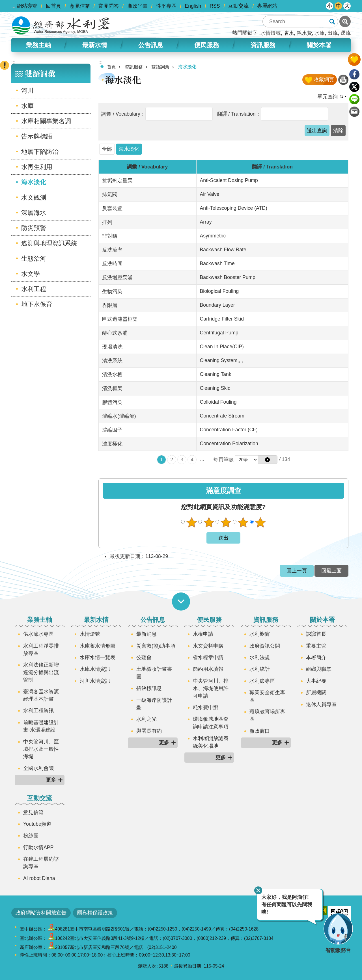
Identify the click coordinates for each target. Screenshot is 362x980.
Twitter (354, 87)
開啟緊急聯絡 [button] (5, 65)
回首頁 (53, 6)
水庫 (320, 33)
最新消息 (146, 634)
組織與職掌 (319, 669)
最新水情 (95, 45)
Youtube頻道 (37, 824)
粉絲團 (31, 836)
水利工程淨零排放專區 (41, 650)
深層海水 (34, 213)
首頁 (111, 67)
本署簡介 (316, 657)
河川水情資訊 (95, 681)
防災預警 (34, 228)
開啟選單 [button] (181, 602)
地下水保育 (37, 304)
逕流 (346, 33)
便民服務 (207, 45)
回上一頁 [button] (297, 571)
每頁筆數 (223, 460)
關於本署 (319, 45)
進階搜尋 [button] (345, 21)
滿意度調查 (224, 491)
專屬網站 (267, 6)
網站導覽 (27, 6)
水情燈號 (271, 33)
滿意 (243, 522)
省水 (289, 33)
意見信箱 (80, 6)
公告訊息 (151, 45)
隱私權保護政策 (95, 913)
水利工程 (34, 289)
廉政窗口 (260, 731)
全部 (107, 149)
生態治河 (34, 258)
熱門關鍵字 (245, 33)
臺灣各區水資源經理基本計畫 (41, 695)
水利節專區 (262, 681)
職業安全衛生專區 (267, 696)
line (354, 99)
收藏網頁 (324, 80)
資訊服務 (263, 45)
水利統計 (260, 669)
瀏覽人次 (147, 966)
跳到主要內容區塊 (3, 3)
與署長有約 (149, 731)
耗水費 (304, 33)
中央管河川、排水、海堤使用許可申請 (211, 688)
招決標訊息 (149, 688)
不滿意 (209, 522)
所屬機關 (316, 693)
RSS (215, 6)
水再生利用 (37, 167)
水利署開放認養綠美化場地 (211, 742)
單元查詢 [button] (327, 97)
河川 (27, 91)
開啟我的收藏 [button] (354, 60)
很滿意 (260, 522)
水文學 (31, 274)
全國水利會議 (38, 768)
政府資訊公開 (265, 646)
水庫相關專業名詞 (46, 121)
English (193, 6)
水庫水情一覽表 (98, 657)
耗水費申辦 (206, 708)
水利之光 (146, 719)
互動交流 (238, 6)
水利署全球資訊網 (61, 25)
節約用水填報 (208, 669)
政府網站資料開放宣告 (41, 913)
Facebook (354, 74)
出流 (333, 33)
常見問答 (109, 6)
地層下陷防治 (40, 152)
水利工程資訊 (38, 711)
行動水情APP (38, 847)
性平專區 (166, 6)
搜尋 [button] (332, 21)
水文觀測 (34, 197)
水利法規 (260, 657)
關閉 (258, 890)
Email (354, 112)
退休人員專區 (321, 704)
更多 (51, 780)
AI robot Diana (39, 878)
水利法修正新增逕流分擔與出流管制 (41, 672)
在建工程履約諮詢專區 (41, 863)
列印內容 (343, 80)
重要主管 (316, 646)
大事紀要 (316, 681)
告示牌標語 (37, 136)
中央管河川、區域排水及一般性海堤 (41, 749)
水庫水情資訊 (95, 669)
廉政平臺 (137, 6)
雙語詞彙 (40, 73)
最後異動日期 (188, 966)
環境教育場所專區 (267, 715)
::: (13, 6)
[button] (317, 131)
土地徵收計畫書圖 (154, 673)
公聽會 (144, 657)
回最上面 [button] (331, 571)
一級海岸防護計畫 (154, 704)
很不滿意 (191, 522)
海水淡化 (34, 182)
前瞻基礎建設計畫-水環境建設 (41, 726)
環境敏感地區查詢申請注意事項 (211, 723)
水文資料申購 (208, 646)
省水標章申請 (208, 657)
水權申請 (203, 634)
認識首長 (316, 634)
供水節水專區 (38, 634)
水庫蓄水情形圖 (98, 646)
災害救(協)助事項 (156, 646)
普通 (226, 522)
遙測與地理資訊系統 (49, 243)
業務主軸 (38, 45)
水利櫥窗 (260, 634)
